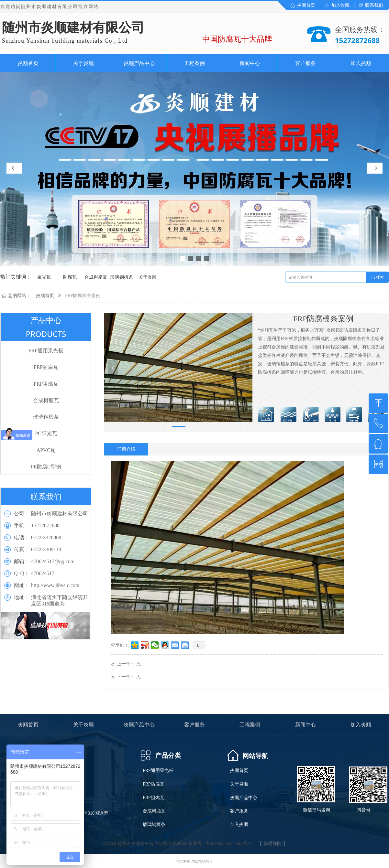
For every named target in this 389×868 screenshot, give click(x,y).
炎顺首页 (45, 296)
